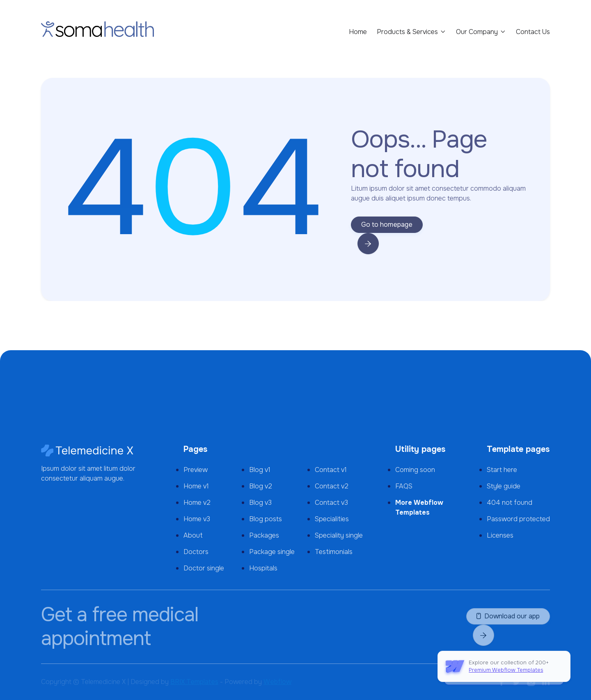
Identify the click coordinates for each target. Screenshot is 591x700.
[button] (411, 32)
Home (358, 32)
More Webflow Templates (419, 507)
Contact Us (533, 32)
